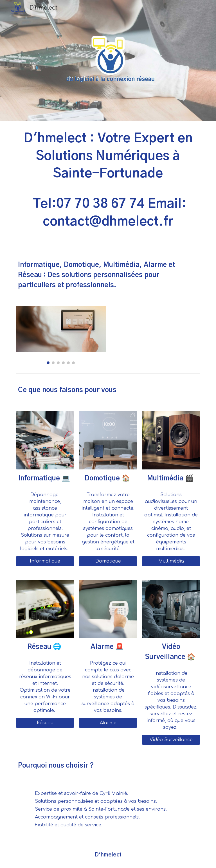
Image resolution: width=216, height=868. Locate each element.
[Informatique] (45, 561)
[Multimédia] (171, 561)
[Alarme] (108, 723)
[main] (108, 186)
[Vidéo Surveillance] (171, 740)
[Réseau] (45, 723)
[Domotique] (108, 561)
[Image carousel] (61, 335)
